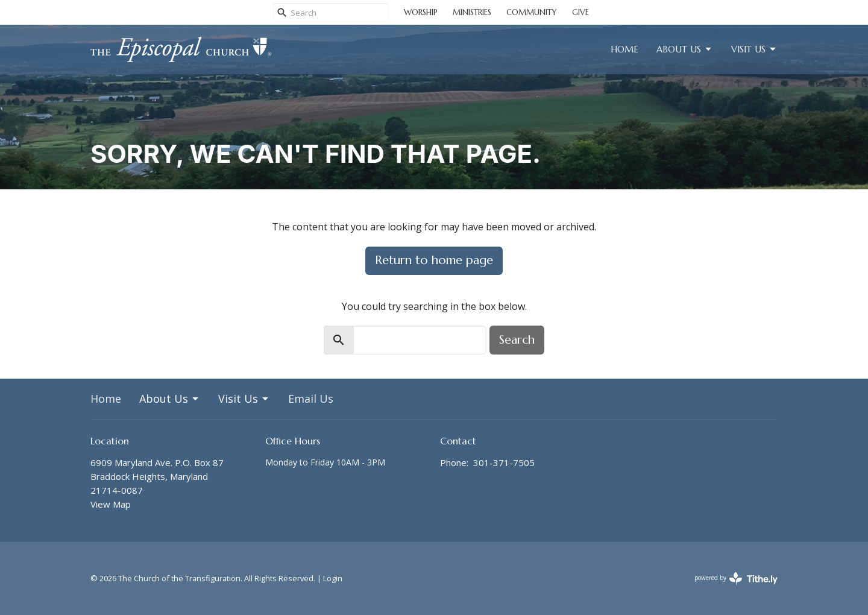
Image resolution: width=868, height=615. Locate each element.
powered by (736, 579)
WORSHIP (421, 12)
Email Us (311, 399)
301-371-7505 (504, 462)
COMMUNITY (532, 12)
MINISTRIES (472, 12)
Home (624, 49)
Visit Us (754, 49)
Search (517, 340)
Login (333, 578)
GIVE (580, 12)
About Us (685, 49)
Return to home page (434, 260)
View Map (111, 504)
